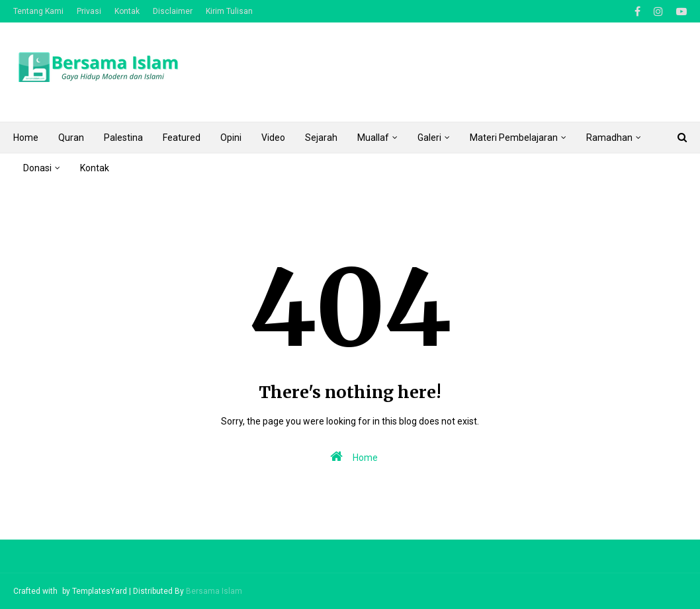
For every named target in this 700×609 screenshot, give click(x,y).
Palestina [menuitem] (123, 138)
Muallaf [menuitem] (373, 138)
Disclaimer (173, 11)
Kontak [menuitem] (95, 168)
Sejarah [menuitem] (321, 138)
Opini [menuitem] (231, 138)
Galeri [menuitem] (429, 138)
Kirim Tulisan (229, 11)
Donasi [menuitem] (37, 168)
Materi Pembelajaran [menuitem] (514, 138)
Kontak (127, 11)
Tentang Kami (38, 11)
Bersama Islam (214, 591)
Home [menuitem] (26, 138)
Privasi (89, 11)
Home (351, 456)
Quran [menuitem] (71, 138)
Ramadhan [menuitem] (609, 138)
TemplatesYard (100, 591)
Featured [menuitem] (182, 138)
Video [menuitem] (273, 138)
